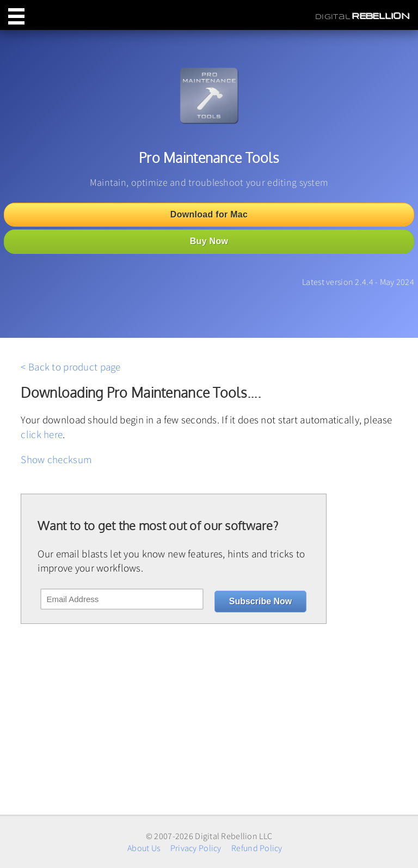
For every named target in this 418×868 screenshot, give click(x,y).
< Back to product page (70, 367)
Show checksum (56, 459)
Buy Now (209, 241)
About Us (144, 848)
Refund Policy (257, 848)
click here (42, 434)
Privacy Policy (196, 848)
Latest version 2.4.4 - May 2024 (358, 282)
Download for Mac (209, 214)
